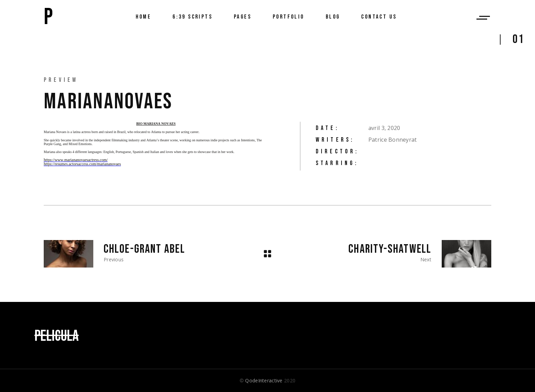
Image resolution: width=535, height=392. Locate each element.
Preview (61, 80)
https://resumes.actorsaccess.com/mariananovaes (82, 164)
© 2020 (267, 380)
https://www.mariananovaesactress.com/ (76, 160)
